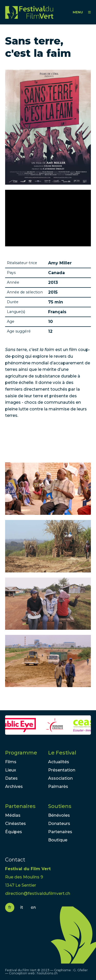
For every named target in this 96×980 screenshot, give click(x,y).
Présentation (62, 770)
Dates (11, 778)
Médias (13, 815)
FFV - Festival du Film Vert (29, 12)
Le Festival (62, 753)
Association (60, 778)
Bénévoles (59, 815)
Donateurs (59, 824)
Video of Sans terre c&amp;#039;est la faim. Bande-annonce (48, 218)
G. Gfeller (81, 970)
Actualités (59, 762)
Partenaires (20, 806)
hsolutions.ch (47, 973)
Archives (14, 786)
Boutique (58, 840)
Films (11, 762)
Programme (21, 753)
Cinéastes (15, 824)
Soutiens (60, 806)
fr (10, 907)
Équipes (14, 832)
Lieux (11, 770)
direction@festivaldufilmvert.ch (38, 893)
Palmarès (58, 786)
